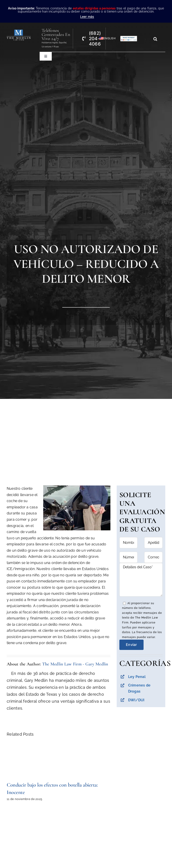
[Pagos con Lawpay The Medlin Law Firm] (129, 38)
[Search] (155, 39)
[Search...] (147, 39)
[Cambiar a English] (105, 38)
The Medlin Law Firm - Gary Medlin (75, 664)
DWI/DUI (136, 700)
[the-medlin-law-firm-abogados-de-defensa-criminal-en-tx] (19, 32)
